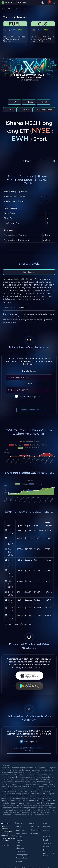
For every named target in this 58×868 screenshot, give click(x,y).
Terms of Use (35, 827)
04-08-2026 (10, 552)
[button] (43, 3)
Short (43, 102)
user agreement (36, 397)
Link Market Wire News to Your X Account (29, 749)
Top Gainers (20, 851)
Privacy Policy (35, 830)
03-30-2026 (11, 609)
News (10, 110)
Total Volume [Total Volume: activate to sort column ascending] (49, 524)
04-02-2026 (10, 584)
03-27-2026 (11, 617)
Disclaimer (34, 833)
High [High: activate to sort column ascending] (27, 526)
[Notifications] (49, 3)
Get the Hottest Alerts (31, 410)
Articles (25, 110)
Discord (46, 847)
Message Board (44, 110)
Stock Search (21, 830)
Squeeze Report (19, 307)
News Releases (22, 833)
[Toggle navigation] (54, 3)
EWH (17, 9)
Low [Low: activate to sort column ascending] (36, 526)
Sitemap (19, 861)
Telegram (47, 843)
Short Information (20, 847)
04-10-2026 (11, 532)
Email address (29, 371)
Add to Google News (49, 854)
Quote (29, 102)
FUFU (13, 30)
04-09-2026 (10, 541)
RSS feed (47, 827)
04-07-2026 (10, 563)
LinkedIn (47, 837)
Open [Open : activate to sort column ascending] (19, 526)
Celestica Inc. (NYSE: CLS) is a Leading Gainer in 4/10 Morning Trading (42, 39)
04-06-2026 (10, 574)
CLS (40, 30)
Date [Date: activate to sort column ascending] (8, 526)
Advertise (6, 845)
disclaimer (6, 815)
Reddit (46, 850)
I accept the (31, 397)
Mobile (29, 384)
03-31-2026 (11, 601)
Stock (10, 9)
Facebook (47, 830)
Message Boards (19, 841)
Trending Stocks (31, 742)
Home (4, 9)
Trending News (15, 17)
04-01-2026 (11, 594)
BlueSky (46, 840)
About (18, 827)
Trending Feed (21, 858)
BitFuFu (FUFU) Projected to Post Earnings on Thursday (14, 39)
